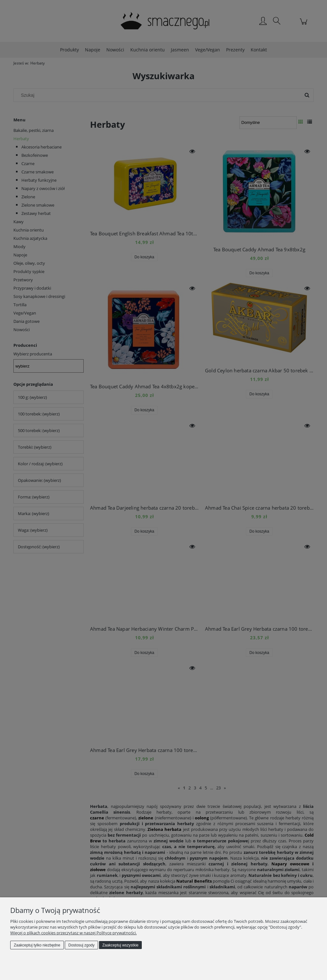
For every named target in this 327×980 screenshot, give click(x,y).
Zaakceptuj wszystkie (120, 945)
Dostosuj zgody (81, 945)
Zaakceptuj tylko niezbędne (37, 945)
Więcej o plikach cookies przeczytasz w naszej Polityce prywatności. (73, 933)
